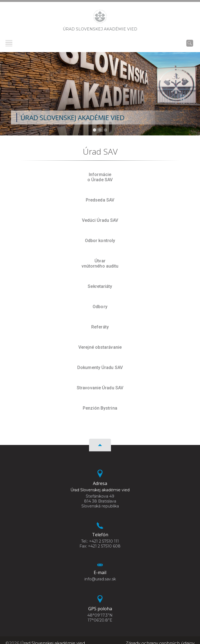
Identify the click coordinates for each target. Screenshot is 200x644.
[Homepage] (100, 18)
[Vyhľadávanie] (190, 43)
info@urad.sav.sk (100, 579)
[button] (95, 130)
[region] (100, 94)
